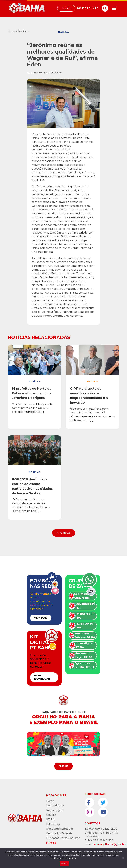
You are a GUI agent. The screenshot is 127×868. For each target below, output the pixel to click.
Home (12, 31)
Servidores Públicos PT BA (85, 636)
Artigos (92, 381)
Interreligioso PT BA (85, 645)
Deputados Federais (59, 833)
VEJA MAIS (41, 618)
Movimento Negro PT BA (83, 655)
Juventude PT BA (86, 606)
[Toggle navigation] (114, 8)
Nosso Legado (55, 810)
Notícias (23, 31)
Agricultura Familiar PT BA (84, 665)
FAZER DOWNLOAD (42, 677)
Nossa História (55, 806)
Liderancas (53, 824)
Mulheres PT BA (86, 616)
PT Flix (50, 819)
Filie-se (66, 8)
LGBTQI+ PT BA (85, 626)
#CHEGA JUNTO (88, 8)
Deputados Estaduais (60, 829)
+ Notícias (64, 533)
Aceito (64, 863)
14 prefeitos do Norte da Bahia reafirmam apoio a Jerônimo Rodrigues (32, 393)
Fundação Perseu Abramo (63, 838)
